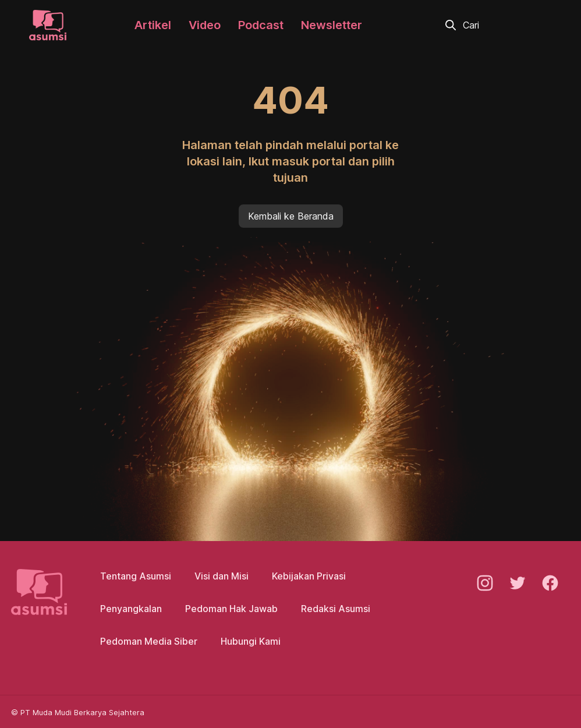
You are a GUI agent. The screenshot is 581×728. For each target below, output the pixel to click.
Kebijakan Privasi (309, 576)
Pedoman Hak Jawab (231, 609)
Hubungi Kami (251, 641)
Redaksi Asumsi (336, 609)
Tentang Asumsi (136, 576)
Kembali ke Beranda (291, 216)
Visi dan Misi (222, 576)
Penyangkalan (131, 609)
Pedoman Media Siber (149, 641)
